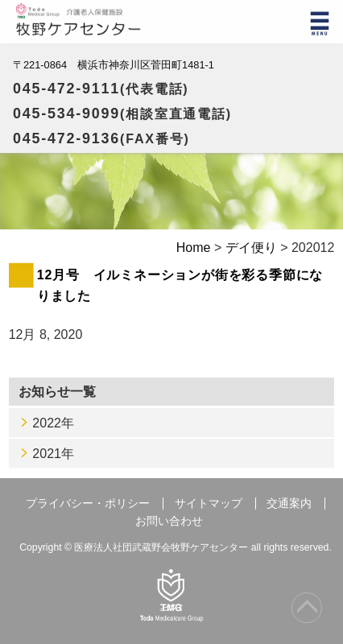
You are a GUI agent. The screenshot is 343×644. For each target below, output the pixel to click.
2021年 (53, 454)
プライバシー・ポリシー (88, 504)
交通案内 (289, 504)
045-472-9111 (101, 89)
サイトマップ (209, 504)
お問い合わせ (169, 521)
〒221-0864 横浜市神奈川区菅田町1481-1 (114, 65)
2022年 (53, 423)
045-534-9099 (122, 114)
